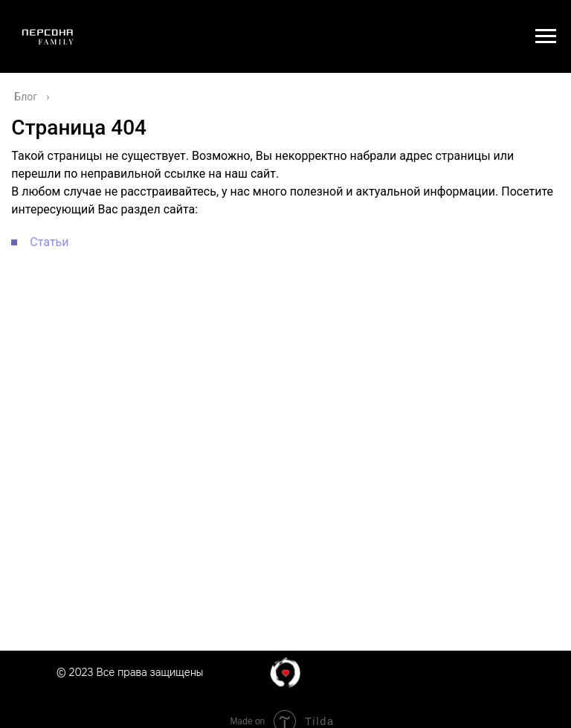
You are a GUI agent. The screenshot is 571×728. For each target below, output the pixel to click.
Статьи (49, 242)
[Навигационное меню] (546, 36)
